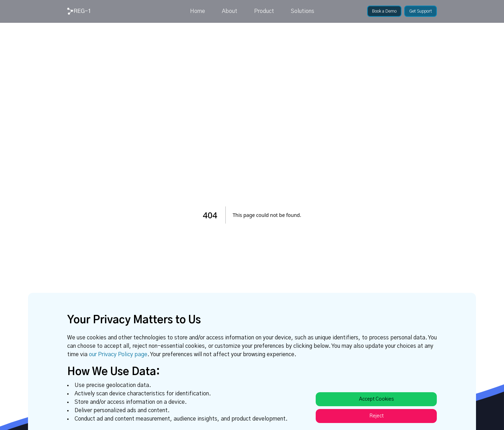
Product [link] (264, 11)
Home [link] (198, 11)
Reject (376, 416)
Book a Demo (384, 11)
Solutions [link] (303, 11)
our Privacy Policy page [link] (118, 354)
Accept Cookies (376, 399)
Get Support (421, 11)
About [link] (230, 11)
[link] (79, 11)
